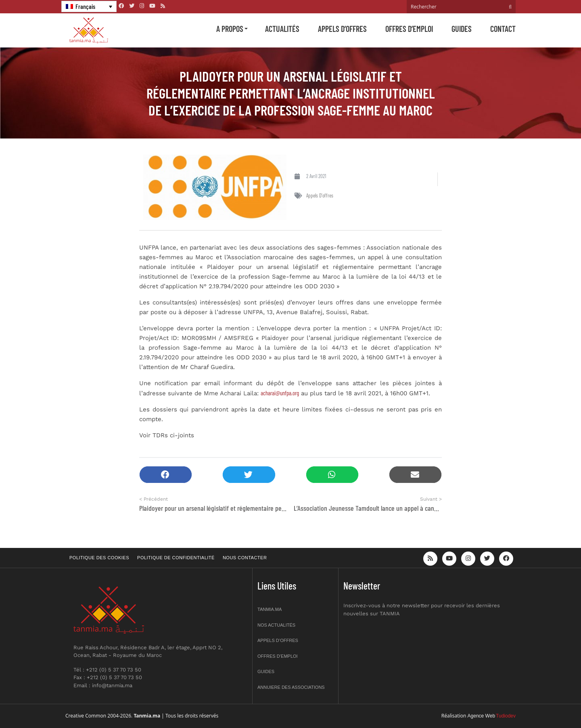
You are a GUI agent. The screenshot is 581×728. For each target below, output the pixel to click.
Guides (462, 29)
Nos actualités (276, 625)
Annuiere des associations (291, 687)
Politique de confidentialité (176, 558)
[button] (166, 475)
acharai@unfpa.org (280, 393)
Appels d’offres (342, 29)
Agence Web (482, 716)
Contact (503, 29)
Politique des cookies (99, 558)
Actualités (282, 29)
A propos (230, 29)
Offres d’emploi (409, 29)
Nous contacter (245, 558)
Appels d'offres (320, 195)
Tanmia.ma (270, 609)
